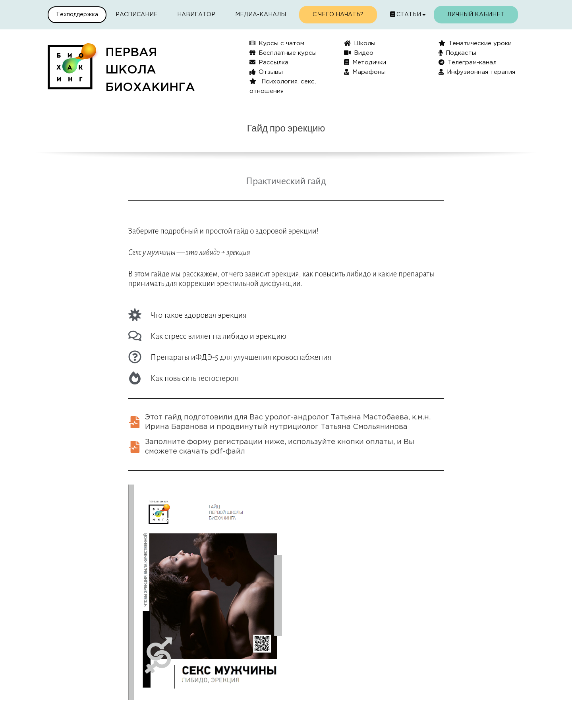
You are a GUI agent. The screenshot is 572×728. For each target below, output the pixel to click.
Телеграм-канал (468, 62)
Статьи (406, 14)
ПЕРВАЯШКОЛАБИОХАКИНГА (150, 70)
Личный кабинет (476, 15)
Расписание (137, 15)
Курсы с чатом (277, 43)
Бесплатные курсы (283, 53)
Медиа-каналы (261, 15)
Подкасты (457, 53)
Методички (365, 62)
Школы (360, 43)
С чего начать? (338, 15)
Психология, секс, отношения (283, 86)
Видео (359, 53)
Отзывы (266, 72)
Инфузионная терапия (477, 72)
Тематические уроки (475, 43)
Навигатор (196, 15)
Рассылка (269, 62)
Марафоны (365, 72)
